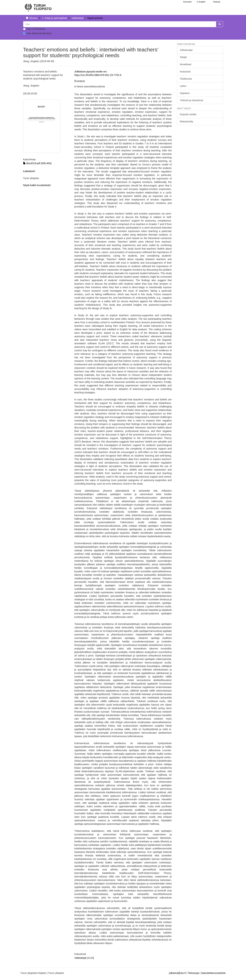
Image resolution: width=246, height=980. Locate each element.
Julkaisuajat (186, 50)
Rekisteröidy (186, 122)
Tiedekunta (186, 79)
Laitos (183, 86)
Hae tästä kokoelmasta (37, 33)
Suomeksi (187, 2)
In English (201, 2)
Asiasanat (185, 72)
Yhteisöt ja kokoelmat (191, 100)
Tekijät (183, 57)
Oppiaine (185, 93)
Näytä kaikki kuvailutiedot (37, 185)
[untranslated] (120, 24)
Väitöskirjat (77, 18)
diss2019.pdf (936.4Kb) (37, 163)
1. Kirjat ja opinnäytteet (55, 18)
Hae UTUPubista (34, 29)
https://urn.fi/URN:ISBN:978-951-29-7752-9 (98, 75)
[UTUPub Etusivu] (38, 6)
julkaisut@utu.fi (177, 973)
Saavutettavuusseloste (213, 973)
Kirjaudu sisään (188, 114)
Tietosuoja (193, 973)
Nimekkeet (186, 64)
